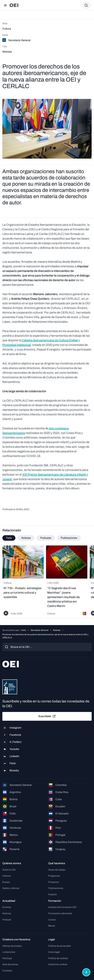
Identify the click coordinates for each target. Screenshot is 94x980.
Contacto (7, 971)
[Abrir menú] (5, 5)
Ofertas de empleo (12, 946)
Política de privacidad (60, 946)
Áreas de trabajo (57, 870)
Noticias (57, 630)
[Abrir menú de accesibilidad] (86, 972)
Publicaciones (56, 888)
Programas (54, 876)
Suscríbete (47, 716)
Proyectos (54, 882)
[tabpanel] (47, 582)
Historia (7, 876)
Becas (52, 926)
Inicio (23, 630)
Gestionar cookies (58, 964)
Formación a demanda (60, 913)
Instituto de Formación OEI (62, 907)
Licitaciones (9, 952)
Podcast (7, 920)
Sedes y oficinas (11, 888)
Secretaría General (39, 630)
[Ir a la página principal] (14, 5)
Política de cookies (58, 958)
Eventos (7, 907)
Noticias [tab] (26, 538)
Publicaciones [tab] (69, 538)
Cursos (52, 920)
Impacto (53, 894)
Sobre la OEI (9, 870)
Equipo (6, 882)
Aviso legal (54, 952)
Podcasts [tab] (46, 538)
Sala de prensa (10, 964)
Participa (7, 958)
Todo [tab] (9, 538)
